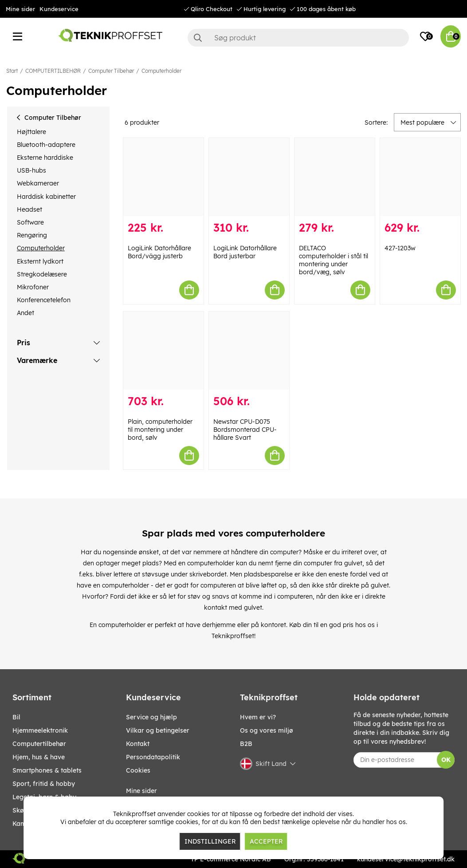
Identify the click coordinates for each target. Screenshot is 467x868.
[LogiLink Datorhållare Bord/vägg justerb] (163, 177)
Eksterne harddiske (45, 158)
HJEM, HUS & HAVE (39, 757)
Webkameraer (38, 183)
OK (446, 760)
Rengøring (32, 235)
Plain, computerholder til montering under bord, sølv (160, 430)
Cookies (138, 770)
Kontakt (138, 744)
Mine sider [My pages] (141, 791)
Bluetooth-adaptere (46, 145)
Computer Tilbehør (111, 71)
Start (12, 71)
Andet (26, 313)
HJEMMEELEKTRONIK (40, 730)
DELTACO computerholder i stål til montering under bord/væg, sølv (334, 260)
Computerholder (161, 71)
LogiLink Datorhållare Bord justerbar (245, 252)
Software (30, 222)
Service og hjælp (151, 717)
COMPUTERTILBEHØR (53, 71)
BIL (16, 717)
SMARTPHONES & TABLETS (47, 770)
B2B (246, 744)
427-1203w (400, 248)
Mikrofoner (33, 287)
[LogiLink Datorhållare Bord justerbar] (249, 177)
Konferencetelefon (44, 300)
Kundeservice (59, 9)
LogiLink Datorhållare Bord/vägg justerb (159, 252)
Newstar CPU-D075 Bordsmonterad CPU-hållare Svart (245, 430)
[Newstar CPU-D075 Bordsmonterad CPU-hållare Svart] (249, 351)
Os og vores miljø (267, 730)
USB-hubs (31, 170)
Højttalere (31, 132)
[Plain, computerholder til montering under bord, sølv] (163, 351)
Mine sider (20, 9)
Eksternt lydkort (40, 261)
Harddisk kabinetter (46, 197)
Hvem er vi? (258, 717)
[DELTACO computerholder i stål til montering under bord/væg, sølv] (335, 177)
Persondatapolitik (153, 757)
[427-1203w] (420, 177)
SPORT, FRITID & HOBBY (44, 784)
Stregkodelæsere (42, 274)
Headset (29, 209)
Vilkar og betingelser (158, 730)
